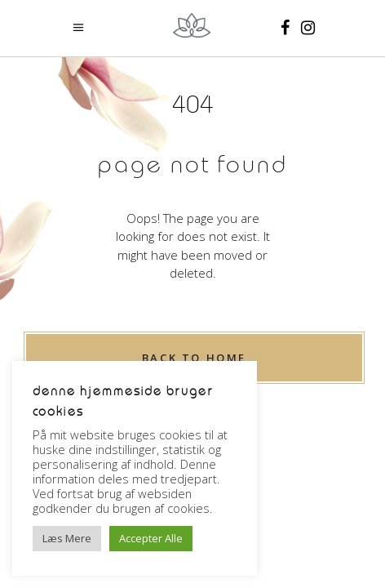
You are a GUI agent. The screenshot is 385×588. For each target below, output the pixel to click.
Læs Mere (67, 538)
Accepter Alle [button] (151, 538)
